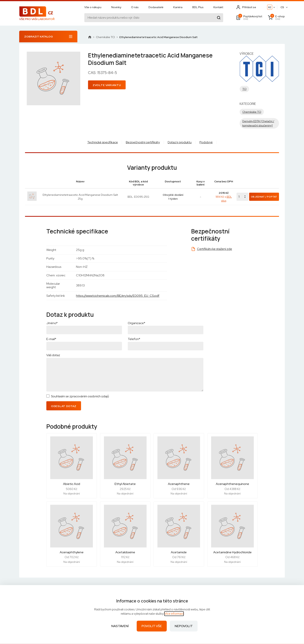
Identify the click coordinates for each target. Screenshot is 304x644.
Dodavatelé (156, 7)
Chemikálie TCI (105, 37)
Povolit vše (152, 626)
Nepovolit (184, 626)
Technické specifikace (103, 142)
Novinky (116, 7)
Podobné (206, 142)
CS (282, 7)
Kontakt (218, 7)
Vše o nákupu (93, 7)
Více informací (174, 614)
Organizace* (136, 323)
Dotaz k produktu (180, 142)
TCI (244, 89)
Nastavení (120, 626)
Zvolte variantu (107, 85)
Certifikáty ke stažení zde (215, 249)
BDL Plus (198, 7)
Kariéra (178, 7)
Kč (270, 7)
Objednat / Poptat (264, 197)
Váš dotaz (53, 355)
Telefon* (134, 339)
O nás (135, 7)
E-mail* (51, 339)
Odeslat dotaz (64, 406)
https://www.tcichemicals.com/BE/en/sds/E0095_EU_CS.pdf (118, 296)
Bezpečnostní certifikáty (143, 142)
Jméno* (52, 323)
